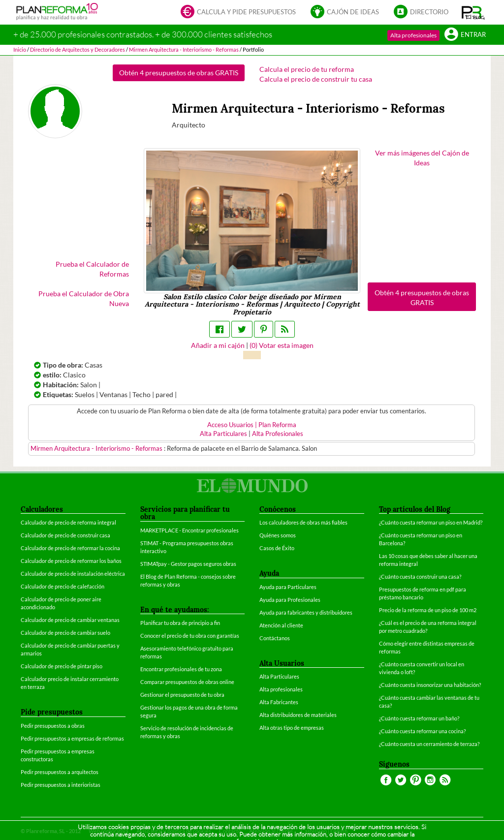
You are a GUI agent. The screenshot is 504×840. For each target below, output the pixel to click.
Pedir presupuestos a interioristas (61, 785)
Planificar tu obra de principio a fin (180, 623)
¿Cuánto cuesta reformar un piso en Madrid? (431, 522)
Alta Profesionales (278, 434)
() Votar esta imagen (282, 345)
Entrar (465, 35)
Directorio (421, 13)
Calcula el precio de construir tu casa (316, 79)
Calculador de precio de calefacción (63, 586)
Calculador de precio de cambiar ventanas (70, 620)
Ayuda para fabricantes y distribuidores (306, 612)
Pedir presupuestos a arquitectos (60, 772)
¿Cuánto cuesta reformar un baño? (419, 718)
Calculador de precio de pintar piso (62, 666)
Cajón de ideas (345, 13)
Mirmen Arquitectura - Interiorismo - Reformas (97, 449)
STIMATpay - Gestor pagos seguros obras (188, 564)
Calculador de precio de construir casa (65, 535)
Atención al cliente (281, 625)
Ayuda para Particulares (288, 587)
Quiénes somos (278, 535)
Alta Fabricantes (279, 702)
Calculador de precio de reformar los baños (71, 561)
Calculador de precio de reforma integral (68, 522)
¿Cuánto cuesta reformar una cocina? (422, 731)
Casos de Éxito (277, 548)
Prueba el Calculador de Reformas (92, 269)
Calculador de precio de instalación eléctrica (73, 574)
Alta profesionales (413, 35)
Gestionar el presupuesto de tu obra (182, 695)
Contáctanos (275, 638)
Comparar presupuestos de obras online (187, 682)
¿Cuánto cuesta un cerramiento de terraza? (429, 744)
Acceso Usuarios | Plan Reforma (252, 425)
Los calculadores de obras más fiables (303, 522)
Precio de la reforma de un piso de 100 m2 (428, 610)
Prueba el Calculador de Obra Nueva (84, 298)
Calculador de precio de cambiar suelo (65, 633)
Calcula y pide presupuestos (238, 13)
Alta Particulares (223, 434)
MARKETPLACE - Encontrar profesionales (189, 530)
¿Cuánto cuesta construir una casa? (420, 576)
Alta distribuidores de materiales (298, 715)
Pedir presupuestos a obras (53, 726)
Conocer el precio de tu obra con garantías (190, 636)
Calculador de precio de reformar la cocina (70, 548)
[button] (473, 12)
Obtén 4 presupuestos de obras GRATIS (179, 73)
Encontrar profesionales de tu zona (181, 669)
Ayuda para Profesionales (290, 600)
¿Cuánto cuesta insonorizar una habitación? (430, 685)
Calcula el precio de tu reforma (307, 69)
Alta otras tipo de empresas (292, 728)
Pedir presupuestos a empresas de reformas (72, 738)
